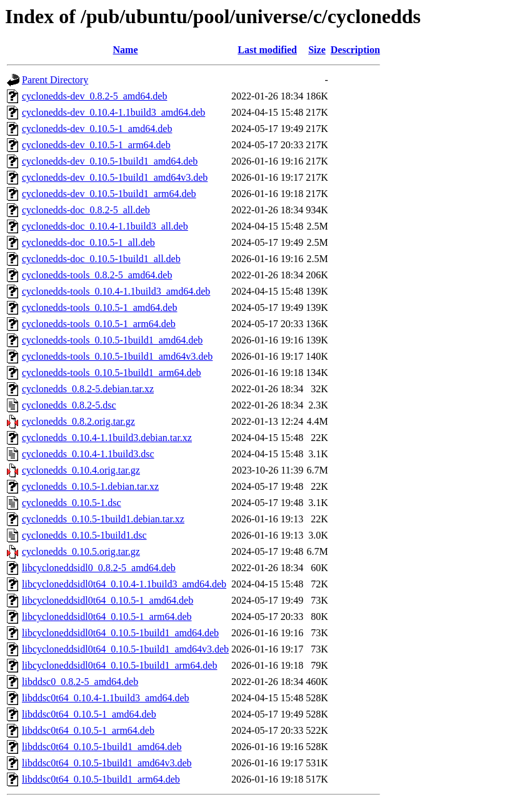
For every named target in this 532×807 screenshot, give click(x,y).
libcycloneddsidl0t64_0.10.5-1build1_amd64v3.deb (125, 649)
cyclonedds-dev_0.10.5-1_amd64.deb (97, 129)
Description (355, 50)
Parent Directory (55, 80)
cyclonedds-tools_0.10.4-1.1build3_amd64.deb (116, 291)
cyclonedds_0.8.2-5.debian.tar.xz (88, 389)
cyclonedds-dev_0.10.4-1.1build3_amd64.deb (113, 112)
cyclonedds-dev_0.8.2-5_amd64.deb (94, 96)
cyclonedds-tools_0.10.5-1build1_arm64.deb (112, 373)
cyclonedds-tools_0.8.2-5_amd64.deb (97, 275)
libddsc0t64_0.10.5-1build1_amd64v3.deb (107, 763)
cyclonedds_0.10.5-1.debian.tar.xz (90, 486)
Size (317, 50)
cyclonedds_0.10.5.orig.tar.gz (81, 551)
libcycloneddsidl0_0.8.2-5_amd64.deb (99, 568)
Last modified (267, 50)
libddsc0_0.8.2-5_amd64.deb (80, 682)
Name (126, 50)
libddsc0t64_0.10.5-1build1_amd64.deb (102, 747)
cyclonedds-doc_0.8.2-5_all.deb (86, 210)
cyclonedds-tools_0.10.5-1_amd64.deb (99, 307)
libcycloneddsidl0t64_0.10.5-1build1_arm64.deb (119, 665)
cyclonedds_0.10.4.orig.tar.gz (81, 470)
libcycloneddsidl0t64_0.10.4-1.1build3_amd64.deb (124, 584)
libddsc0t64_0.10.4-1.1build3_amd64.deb (106, 698)
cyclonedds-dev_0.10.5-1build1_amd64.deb (110, 161)
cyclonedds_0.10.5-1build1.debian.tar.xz (103, 519)
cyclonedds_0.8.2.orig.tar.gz (78, 421)
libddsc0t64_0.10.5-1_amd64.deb (89, 714)
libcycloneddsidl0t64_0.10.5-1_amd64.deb (108, 600)
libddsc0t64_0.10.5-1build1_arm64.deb (101, 779)
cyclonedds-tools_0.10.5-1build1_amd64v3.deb (117, 356)
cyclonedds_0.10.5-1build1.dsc (84, 535)
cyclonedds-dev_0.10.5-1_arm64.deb (96, 145)
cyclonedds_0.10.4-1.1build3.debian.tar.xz (107, 438)
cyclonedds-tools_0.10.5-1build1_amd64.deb (112, 340)
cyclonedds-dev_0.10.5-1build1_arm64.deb (109, 194)
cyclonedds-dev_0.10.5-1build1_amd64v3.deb (115, 177)
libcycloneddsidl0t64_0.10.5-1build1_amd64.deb (120, 633)
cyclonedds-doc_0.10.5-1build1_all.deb (101, 259)
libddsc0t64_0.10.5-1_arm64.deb (88, 730)
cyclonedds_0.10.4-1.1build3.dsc (88, 454)
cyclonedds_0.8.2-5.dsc (69, 405)
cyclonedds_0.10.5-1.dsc (72, 503)
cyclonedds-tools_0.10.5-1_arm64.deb (99, 324)
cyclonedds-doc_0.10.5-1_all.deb (88, 242)
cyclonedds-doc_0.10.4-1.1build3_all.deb (105, 226)
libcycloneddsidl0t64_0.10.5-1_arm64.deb (107, 617)
